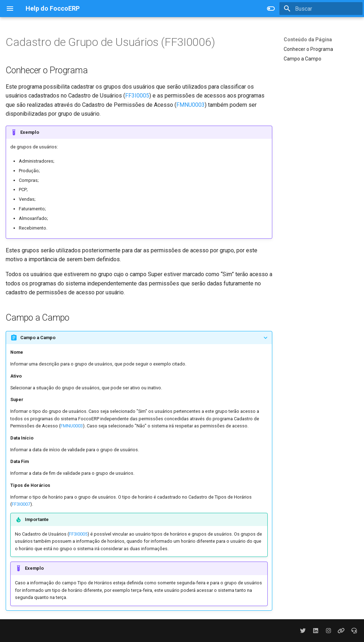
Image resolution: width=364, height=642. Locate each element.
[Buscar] (321, 9)
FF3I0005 (137, 96)
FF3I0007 (21, 504)
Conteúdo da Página (308, 40)
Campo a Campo (303, 59)
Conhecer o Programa (308, 49)
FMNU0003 (191, 105)
